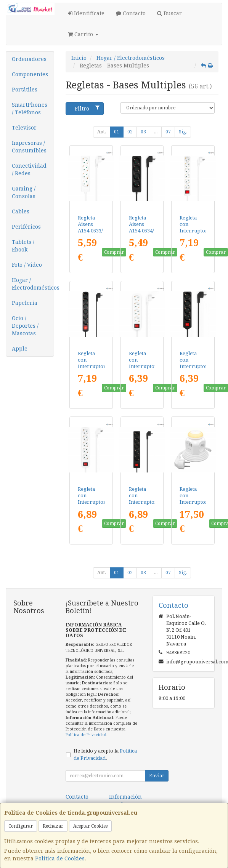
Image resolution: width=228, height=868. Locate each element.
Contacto (131, 13)
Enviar (157, 776)
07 (168, 132)
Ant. (102, 132)
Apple (20, 349)
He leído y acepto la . (105, 754)
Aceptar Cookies (90, 826)
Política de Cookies (60, 858)
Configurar (21, 826)
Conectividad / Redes (29, 170)
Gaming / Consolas (24, 192)
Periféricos (26, 227)
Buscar (169, 13)
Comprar (114, 252)
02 (130, 132)
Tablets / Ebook (23, 246)
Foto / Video (27, 265)
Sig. (183, 132)
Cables (21, 211)
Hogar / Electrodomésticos (33, 284)
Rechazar (53, 826)
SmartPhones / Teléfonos (30, 109)
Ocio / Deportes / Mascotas (25, 326)
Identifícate (86, 13)
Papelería (25, 303)
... (156, 132)
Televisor (24, 128)
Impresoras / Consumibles (29, 147)
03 (143, 132)
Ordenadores (29, 59)
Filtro (87, 108)
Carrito (83, 34)
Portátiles (25, 90)
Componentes (30, 74)
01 (117, 132)
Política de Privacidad (86, 735)
